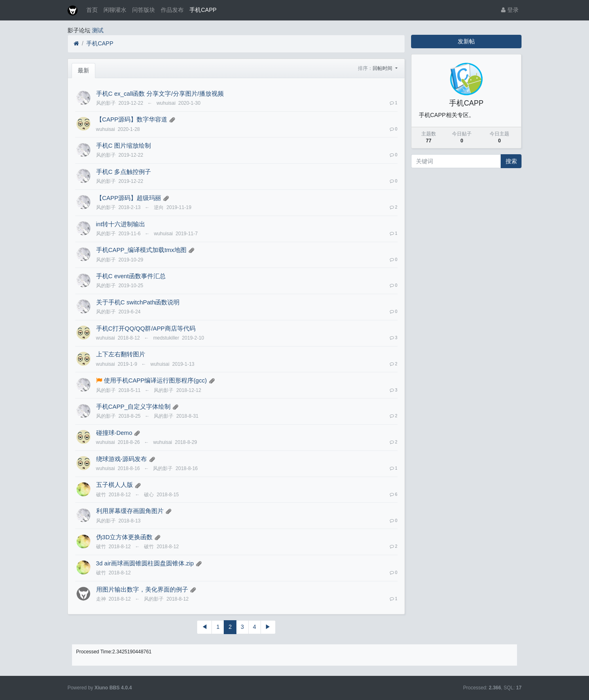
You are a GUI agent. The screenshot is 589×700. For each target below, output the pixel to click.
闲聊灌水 (115, 10)
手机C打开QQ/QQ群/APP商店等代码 (146, 329)
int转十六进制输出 (121, 224)
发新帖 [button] (466, 41)
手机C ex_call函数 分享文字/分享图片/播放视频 (160, 94)
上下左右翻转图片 (121, 354)
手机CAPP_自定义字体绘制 (134, 407)
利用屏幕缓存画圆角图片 (130, 511)
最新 (83, 70)
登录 (510, 10)
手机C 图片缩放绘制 (124, 146)
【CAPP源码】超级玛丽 (129, 198)
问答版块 (144, 10)
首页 (92, 10)
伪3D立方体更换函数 (125, 537)
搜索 (511, 161)
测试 (98, 30)
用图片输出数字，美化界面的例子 (142, 590)
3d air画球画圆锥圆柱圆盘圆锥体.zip (145, 563)
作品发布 (172, 10)
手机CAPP (203, 10)
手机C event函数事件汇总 (131, 276)
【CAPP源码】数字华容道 (132, 119)
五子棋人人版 (115, 485)
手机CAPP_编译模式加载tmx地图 (141, 250)
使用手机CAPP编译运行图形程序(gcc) (155, 380)
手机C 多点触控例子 (124, 172)
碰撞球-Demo (114, 433)
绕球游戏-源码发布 (122, 459)
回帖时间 (383, 68)
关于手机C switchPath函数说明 (138, 302)
